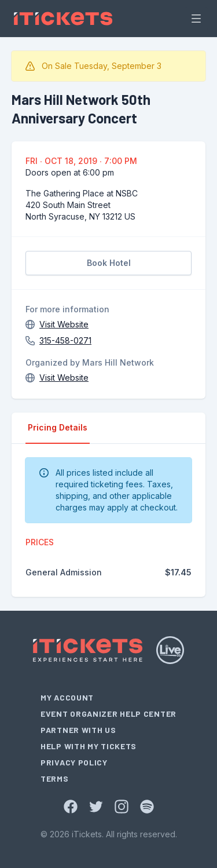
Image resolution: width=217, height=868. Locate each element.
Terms (55, 778)
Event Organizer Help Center (108, 714)
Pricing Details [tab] (58, 427)
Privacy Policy (74, 762)
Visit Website (64, 324)
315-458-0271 (65, 340)
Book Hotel (109, 263)
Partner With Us (78, 730)
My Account (67, 697)
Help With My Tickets (89, 746)
